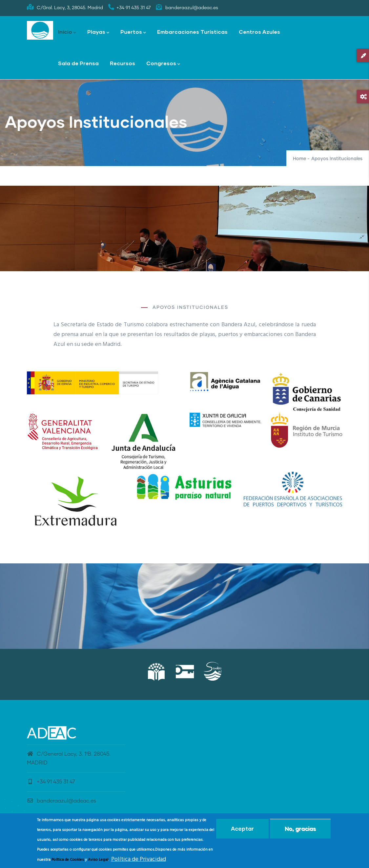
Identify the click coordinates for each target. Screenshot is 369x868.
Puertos (133, 32)
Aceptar (242, 829)
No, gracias (300, 829)
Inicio (67, 32)
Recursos (123, 63)
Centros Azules (259, 32)
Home (299, 159)
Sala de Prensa (78, 63)
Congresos (163, 64)
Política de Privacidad (139, 859)
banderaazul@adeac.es (61, 801)
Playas (98, 32)
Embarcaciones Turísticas (192, 32)
